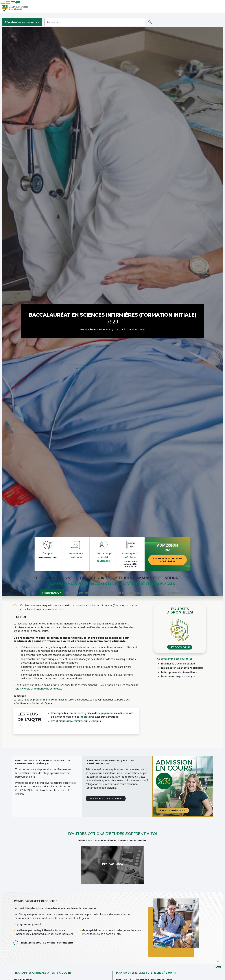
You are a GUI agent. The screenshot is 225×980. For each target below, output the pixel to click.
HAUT (218, 965)
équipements (107, 713)
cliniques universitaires (70, 721)
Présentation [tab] (52, 593)
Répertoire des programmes (22, 22)
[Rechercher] (95, 22)
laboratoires (87, 717)
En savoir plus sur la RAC (106, 799)
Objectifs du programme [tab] (83, 593)
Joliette (57, 689)
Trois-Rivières (21, 689)
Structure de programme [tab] (164, 593)
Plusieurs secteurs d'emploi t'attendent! (46, 943)
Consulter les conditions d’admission (168, 560)
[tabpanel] (112, 672)
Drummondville (40, 689)
